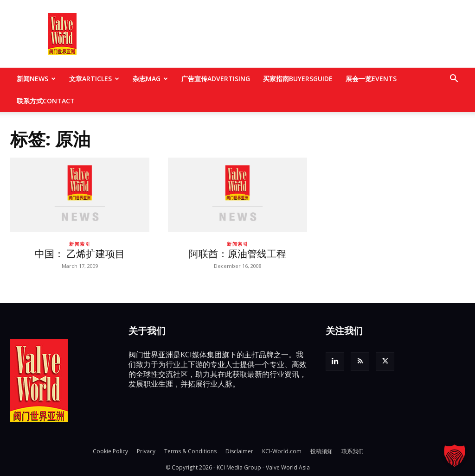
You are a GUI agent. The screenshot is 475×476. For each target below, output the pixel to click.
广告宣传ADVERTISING (216, 79)
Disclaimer (239, 451)
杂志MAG (150, 79)
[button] (454, 79)
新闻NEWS (36, 79)
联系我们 (353, 451)
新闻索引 (80, 244)
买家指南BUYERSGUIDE (298, 79)
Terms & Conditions (190, 451)
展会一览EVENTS (371, 79)
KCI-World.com (282, 451)
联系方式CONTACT (46, 101)
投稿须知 (321, 451)
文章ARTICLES (94, 79)
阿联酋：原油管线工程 (237, 254)
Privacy (146, 451)
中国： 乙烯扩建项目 (80, 254)
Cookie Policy (110, 451)
